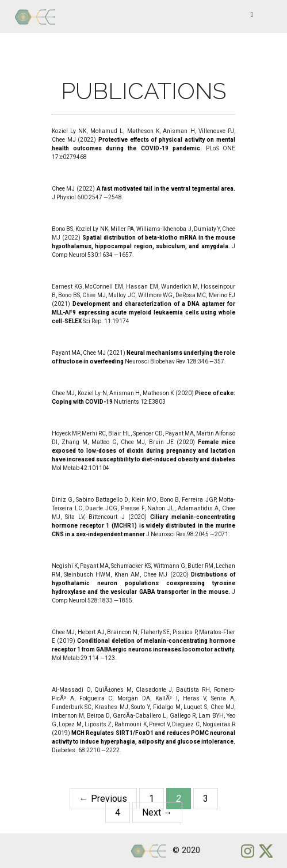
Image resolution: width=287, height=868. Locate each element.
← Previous (103, 799)
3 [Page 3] (206, 799)
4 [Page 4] (118, 812)
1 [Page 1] (152, 799)
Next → (157, 812)
